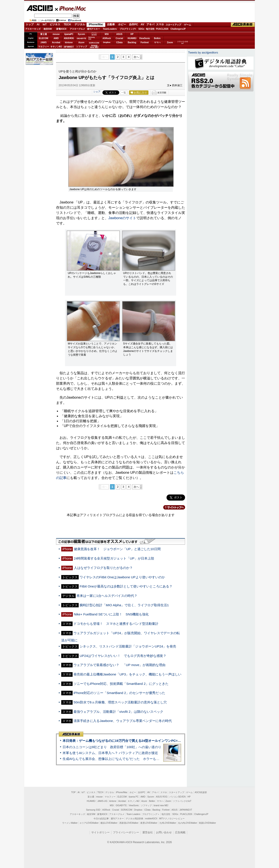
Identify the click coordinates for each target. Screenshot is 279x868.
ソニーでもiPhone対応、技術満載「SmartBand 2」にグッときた (121, 684)
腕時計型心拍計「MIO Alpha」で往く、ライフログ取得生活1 (124, 605)
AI (38, 24)
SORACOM (127, 810)
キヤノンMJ (56, 47)
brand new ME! (161, 805)
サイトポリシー (100, 832)
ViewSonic (145, 38)
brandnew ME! (94, 47)
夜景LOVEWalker (149, 823)
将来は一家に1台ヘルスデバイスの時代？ (107, 596)
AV (143, 24)
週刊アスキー (94, 29)
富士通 (44, 34)
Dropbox (107, 42)
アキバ (150, 24)
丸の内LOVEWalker (188, 823)
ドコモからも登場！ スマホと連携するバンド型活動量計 (116, 624)
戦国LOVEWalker (207, 823)
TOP (73, 792)
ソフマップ (82, 47)
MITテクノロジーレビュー (172, 819)
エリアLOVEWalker (89, 823)
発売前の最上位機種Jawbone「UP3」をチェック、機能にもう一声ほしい (127, 674)
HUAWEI (132, 38)
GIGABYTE (81, 38)
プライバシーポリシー (126, 832)
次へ (136, 57)
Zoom (170, 42)
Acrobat (56, 42)
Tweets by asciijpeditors (203, 53)
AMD (56, 38)
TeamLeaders (110, 29)
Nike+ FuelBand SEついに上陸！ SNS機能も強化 (111, 614)
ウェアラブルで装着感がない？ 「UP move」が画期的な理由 (119, 665)
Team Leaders (133, 814)
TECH (67, 24)
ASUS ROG (69, 38)
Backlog (132, 42)
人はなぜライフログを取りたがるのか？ (103, 568)
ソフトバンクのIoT (183, 42)
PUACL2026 (162, 29)
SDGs (141, 29)
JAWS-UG (102, 801)
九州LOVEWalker (168, 823)
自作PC (134, 24)
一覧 (124, 93)
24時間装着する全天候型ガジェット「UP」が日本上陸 (114, 558)
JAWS (43, 42)
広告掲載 (180, 832)
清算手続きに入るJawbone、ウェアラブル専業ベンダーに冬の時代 (123, 721)
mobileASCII (151, 819)
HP (132, 34)
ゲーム (188, 25)
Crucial (119, 38)
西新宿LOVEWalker (129, 823)
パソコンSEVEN (94, 34)
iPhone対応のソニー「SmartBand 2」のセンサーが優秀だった (119, 693)
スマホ (160, 24)
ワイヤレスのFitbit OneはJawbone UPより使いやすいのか (122, 577)
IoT (45, 24)
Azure (82, 42)
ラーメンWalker (70, 823)
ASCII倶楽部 (243, 25)
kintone (69, 42)
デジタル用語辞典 (134, 819)
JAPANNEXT (69, 47)
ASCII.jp (40, 8)
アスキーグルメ (77, 29)
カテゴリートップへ (172, 507)
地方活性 (150, 29)
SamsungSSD (91, 38)
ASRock (107, 38)
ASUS (119, 34)
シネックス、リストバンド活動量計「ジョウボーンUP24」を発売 (128, 646)
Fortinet (145, 42)
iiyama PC (134, 797)
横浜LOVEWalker (109, 823)
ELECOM (43, 38)
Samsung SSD (93, 810)
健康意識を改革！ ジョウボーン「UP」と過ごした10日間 (117, 549)
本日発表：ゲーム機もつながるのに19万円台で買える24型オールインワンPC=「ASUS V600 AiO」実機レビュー (145, 741)
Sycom (81, 34)
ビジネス (55, 24)
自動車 (111, 24)
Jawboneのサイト (122, 218)
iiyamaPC (69, 34)
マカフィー (44, 47)
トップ (30, 24)
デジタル (80, 24)
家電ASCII (61, 29)
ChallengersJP (178, 29)
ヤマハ (157, 42)
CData (119, 42)
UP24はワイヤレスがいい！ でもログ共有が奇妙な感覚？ (123, 656)
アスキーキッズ (33, 29)
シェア (97, 91)
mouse (56, 34)
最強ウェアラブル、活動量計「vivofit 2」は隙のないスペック (118, 712)
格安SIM (48, 29)
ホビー (122, 24)
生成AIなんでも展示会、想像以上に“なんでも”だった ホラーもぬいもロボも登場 (122, 759)
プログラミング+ (128, 29)
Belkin (157, 38)
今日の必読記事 (101, 819)
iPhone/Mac (71, 8)
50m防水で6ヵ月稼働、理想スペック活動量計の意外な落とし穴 (120, 702)
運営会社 (148, 832)
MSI (107, 34)
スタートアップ (173, 25)
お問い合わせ (164, 832)
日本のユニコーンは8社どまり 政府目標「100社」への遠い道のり (112, 747)
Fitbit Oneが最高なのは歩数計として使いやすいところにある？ (126, 586)
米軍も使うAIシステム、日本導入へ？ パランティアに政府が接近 (110, 753)
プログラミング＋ (151, 814)
